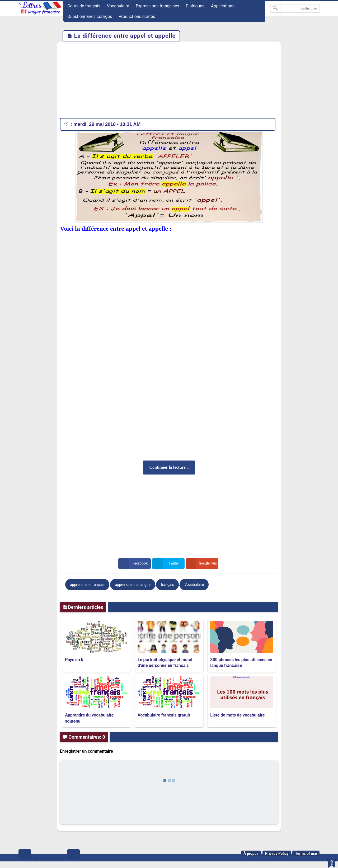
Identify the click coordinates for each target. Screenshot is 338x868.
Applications (223, 6)
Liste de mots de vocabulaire (237, 715)
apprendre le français (87, 585)
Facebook (134, 564)
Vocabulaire (118, 6)
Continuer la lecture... (169, 467)
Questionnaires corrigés (90, 16)
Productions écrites (137, 16)
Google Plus (202, 564)
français (167, 585)
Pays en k (74, 660)
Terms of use (306, 853)
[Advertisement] (169, 81)
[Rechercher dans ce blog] (295, 8)
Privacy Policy (277, 853)
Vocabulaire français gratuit (164, 715)
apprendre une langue (133, 585)
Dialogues (195, 6)
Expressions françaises (158, 6)
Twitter (167, 564)
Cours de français (84, 6)
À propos (251, 853)
